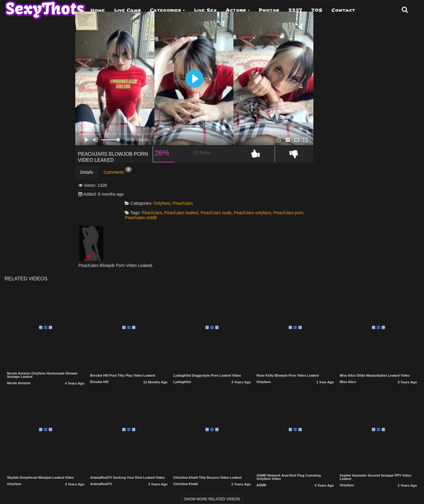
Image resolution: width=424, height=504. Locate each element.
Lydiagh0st (182, 376)
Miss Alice (348, 376)
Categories (166, 10)
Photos (269, 10)
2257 (295, 10)
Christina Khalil (186, 478)
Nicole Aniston (19, 377)
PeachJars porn (204, 211)
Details (87, 184)
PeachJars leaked (228, 207)
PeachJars (229, 197)
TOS (317, 10)
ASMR (261, 479)
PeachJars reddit (238, 211)
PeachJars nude (262, 207)
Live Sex (205, 10)
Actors (236, 10)
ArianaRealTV (101, 478)
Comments (118, 182)
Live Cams (127, 10)
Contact (343, 10)
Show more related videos (212, 493)
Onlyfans (208, 197)
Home (98, 10)
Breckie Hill (99, 376)
